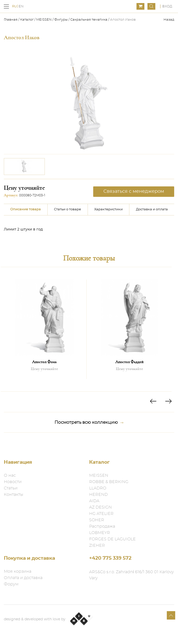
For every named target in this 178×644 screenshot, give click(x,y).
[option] (24, 167)
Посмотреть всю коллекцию (89, 422)
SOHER (97, 520)
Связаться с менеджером (134, 191)
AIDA (94, 501)
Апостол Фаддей (129, 362)
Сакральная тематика (89, 20)
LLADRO (98, 488)
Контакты (13, 495)
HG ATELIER (101, 514)
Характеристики (108, 209)
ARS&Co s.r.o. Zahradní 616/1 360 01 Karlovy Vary (131, 575)
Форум (11, 584)
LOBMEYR (100, 533)
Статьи (11, 488)
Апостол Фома (44, 362)
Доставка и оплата (152, 209)
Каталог (27, 20)
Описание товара (25, 209)
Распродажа (102, 526)
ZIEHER (97, 545)
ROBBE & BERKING (109, 482)
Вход (167, 6)
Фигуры (61, 20)
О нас (10, 475)
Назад (169, 20)
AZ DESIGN (100, 507)
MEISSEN (44, 20)
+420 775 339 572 (110, 558)
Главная (11, 20)
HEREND (98, 495)
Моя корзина (18, 571)
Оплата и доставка (23, 578)
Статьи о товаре (67, 209)
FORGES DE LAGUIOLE (112, 539)
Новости (13, 482)
